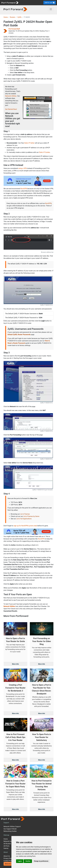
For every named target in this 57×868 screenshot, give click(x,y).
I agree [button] (20, 861)
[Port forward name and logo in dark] (15, 9)
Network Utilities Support (12, 827)
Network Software (10, 841)
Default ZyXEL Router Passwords (19, 335)
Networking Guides (10, 831)
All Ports (7, 846)
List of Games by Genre (31, 516)
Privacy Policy (8, 858)
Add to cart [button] (50, 3)
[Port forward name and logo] (10, 2)
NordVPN (24, 189)
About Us (7, 856)
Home (6, 17)
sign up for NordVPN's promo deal (25, 526)
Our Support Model (10, 829)
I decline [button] (28, 861)
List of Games (25, 514)
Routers (13, 17)
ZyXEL (20, 17)
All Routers (7, 844)
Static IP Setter (29, 143)
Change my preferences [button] (41, 861)
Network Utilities (11, 96)
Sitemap (6, 835)
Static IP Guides (44, 152)
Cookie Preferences (10, 861)
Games (6, 848)
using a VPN (22, 168)
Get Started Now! (11, 109)
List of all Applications (24, 519)
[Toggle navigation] (51, 9)
